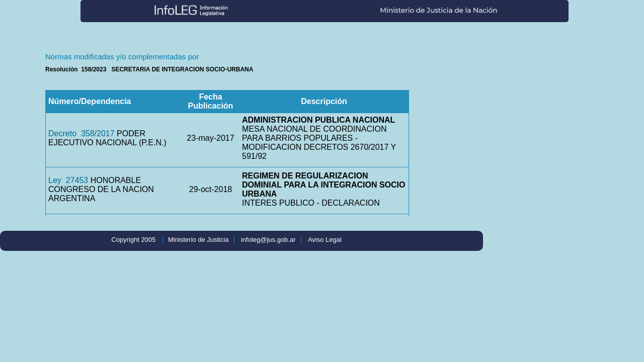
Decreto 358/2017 (82, 133)
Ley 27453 (68, 180)
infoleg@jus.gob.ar (268, 240)
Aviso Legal (325, 240)
